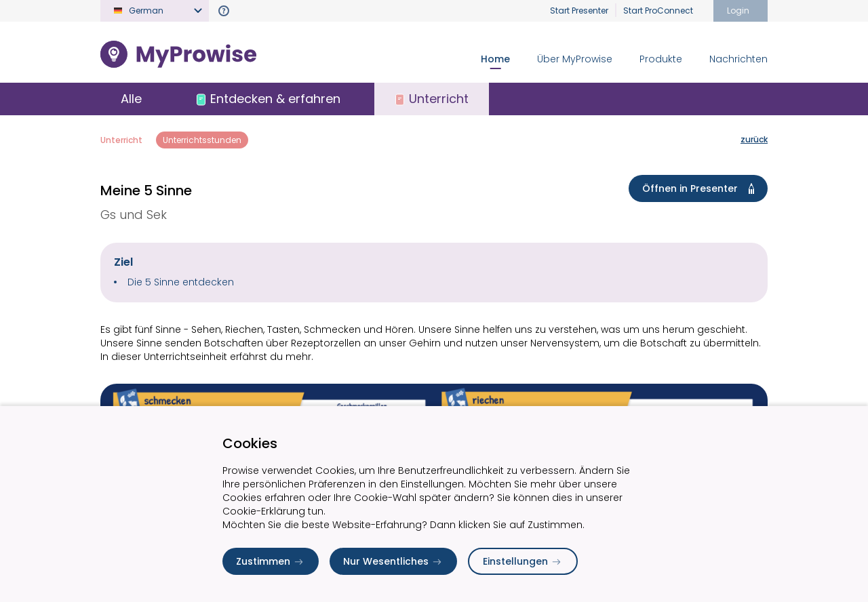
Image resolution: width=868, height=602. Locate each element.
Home (495, 59)
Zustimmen (271, 561)
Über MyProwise (575, 59)
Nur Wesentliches (393, 561)
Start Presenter (579, 11)
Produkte (661, 59)
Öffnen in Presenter (701, 188)
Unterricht (121, 140)
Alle (131, 99)
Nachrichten (738, 59)
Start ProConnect (658, 11)
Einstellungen (523, 561)
